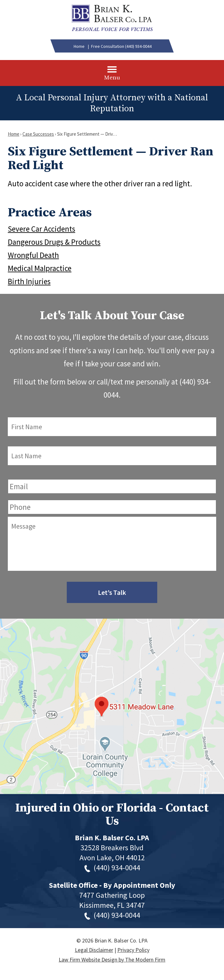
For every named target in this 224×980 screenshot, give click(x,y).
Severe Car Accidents (41, 229)
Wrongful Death (33, 255)
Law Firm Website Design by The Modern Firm (112, 960)
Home (79, 46)
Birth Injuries (29, 281)
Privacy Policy (133, 950)
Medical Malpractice (40, 268)
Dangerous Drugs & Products (54, 242)
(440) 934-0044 (138, 46)
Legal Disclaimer (94, 950)
